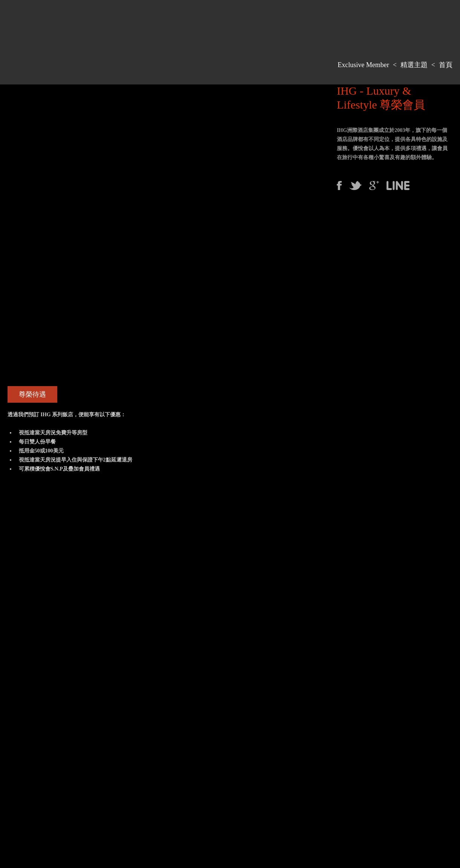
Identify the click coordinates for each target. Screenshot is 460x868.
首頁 (446, 65)
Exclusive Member (363, 65)
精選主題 (414, 65)
